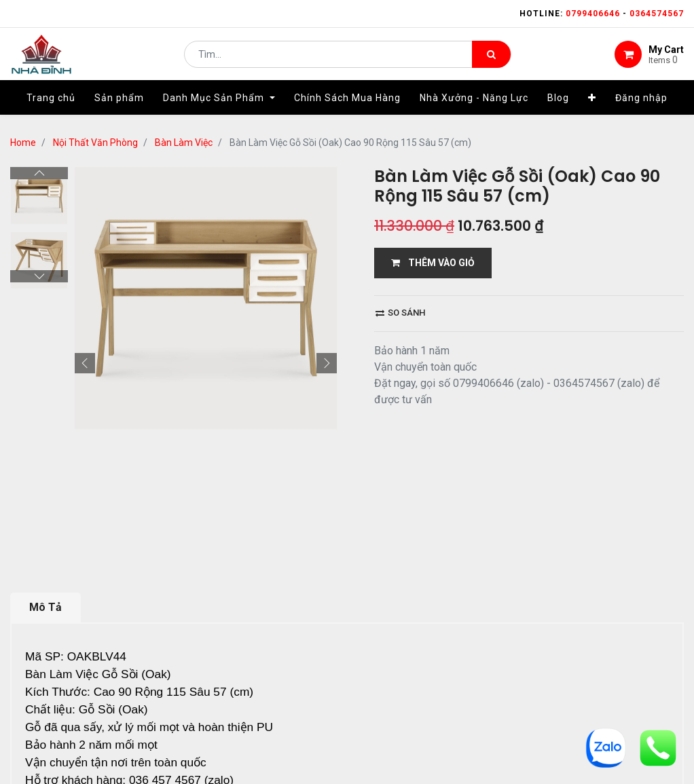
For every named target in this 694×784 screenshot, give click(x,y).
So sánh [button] (400, 313)
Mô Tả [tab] (45, 607)
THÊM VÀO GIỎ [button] (433, 263)
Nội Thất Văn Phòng (95, 143)
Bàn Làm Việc (184, 143)
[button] (592, 107)
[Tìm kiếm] (491, 58)
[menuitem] (51, 107)
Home (23, 143)
